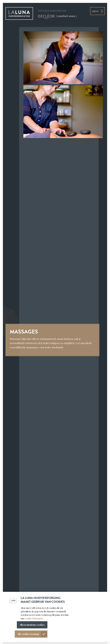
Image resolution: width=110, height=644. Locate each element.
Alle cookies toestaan (28, 634)
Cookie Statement (33, 618)
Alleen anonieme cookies (32, 625)
